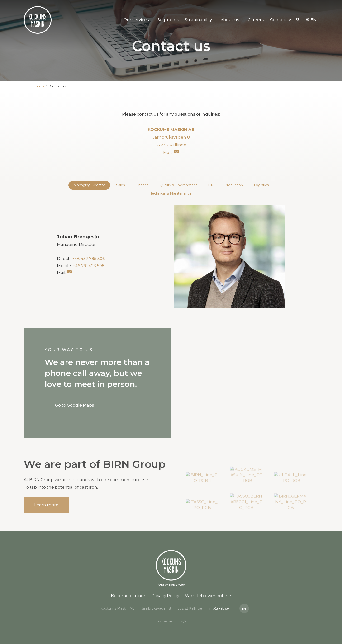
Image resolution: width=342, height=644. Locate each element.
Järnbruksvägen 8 (171, 137)
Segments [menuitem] (168, 20)
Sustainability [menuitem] (198, 20)
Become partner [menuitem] (128, 596)
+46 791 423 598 (89, 265)
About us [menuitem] (230, 20)
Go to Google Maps (75, 405)
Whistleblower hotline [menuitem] (208, 596)
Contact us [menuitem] (281, 20)
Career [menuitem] (255, 20)
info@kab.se (219, 608)
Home (40, 86)
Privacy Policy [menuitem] (165, 596)
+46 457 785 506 (89, 259)
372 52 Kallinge (171, 145)
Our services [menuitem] (136, 20)
